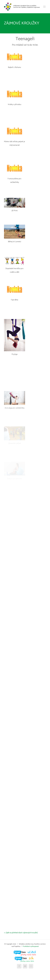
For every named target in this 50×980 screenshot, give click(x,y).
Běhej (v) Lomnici (15, 242)
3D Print (14, 211)
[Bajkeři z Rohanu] (15, 51)
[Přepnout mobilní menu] (45, 7)
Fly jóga (15, 354)
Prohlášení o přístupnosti (31, 946)
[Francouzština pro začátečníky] (15, 162)
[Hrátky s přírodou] (15, 88)
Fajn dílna (15, 300)
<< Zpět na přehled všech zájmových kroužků (21, 933)
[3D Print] (15, 199)
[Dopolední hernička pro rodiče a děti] (15, 258)
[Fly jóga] (15, 320)
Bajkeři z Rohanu (14, 67)
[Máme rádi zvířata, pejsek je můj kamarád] (15, 125)
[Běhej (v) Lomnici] (15, 226)
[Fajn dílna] (15, 283)
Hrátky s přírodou (15, 105)
